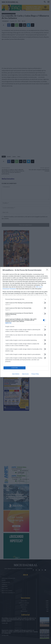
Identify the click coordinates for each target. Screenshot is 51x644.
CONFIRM (15, 368)
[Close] (48, 270)
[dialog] (25, 322)
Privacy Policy (35, 374)
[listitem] (25, 299)
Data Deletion (16, 374)
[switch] (44, 303)
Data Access (25, 374)
